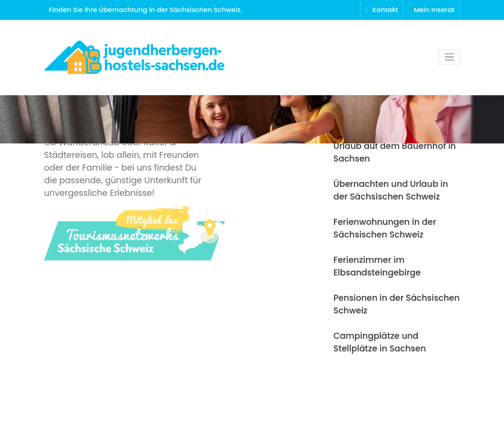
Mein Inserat (431, 10)
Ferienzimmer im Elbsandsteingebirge (377, 266)
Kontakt (382, 10)
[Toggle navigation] (449, 57)
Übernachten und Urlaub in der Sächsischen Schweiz (391, 190)
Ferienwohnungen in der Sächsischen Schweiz (385, 228)
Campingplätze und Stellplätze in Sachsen (380, 342)
